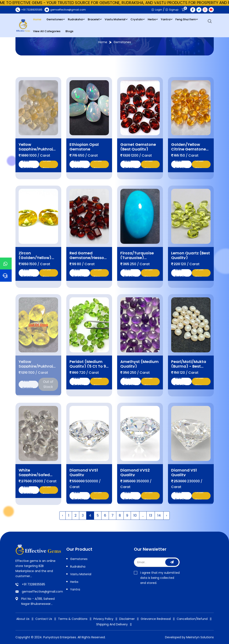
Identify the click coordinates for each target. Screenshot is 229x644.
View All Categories (47, 31)
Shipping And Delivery (112, 624)
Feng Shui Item (186, 19)
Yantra (166, 19)
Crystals (137, 19)
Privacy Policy (103, 619)
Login (157, 10)
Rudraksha (75, 19)
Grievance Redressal (156, 619)
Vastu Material (115, 19)
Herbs (152, 19)
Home (37, 19)
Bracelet (94, 19)
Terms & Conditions (73, 619)
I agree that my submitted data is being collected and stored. (157, 578)
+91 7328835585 (33, 584)
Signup (172, 10)
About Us (23, 619)
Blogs (69, 31)
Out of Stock (48, 382)
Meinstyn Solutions (200, 637)
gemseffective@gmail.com (42, 592)
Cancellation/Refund (192, 619)
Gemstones (55, 19)
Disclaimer (127, 619)
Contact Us (44, 619)
